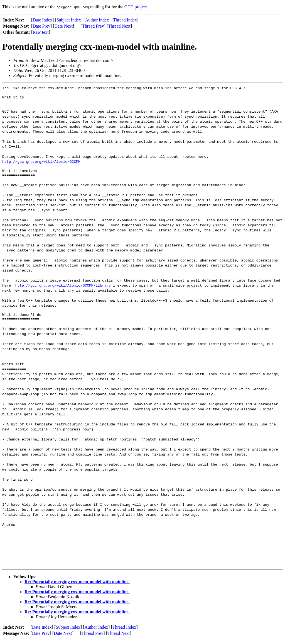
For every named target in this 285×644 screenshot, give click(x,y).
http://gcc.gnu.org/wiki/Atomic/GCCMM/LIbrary (63, 289)
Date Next (64, 26)
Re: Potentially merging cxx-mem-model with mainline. (77, 587)
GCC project (136, 7)
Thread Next (119, 26)
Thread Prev (93, 26)
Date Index (42, 20)
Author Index (97, 20)
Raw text (40, 32)
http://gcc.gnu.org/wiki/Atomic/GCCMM (41, 163)
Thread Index (125, 20)
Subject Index (69, 20)
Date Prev (41, 26)
